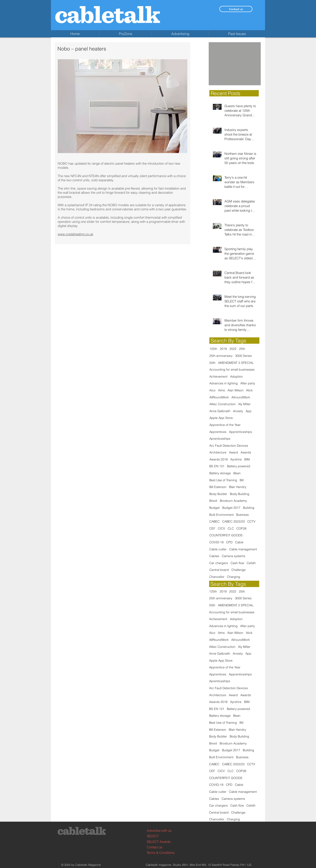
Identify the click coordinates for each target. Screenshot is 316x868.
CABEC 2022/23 (234, 521)
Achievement (218, 376)
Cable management (243, 549)
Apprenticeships (240, 432)
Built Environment (221, 515)
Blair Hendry (238, 487)
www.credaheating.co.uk (76, 234)
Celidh (251, 563)
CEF (212, 528)
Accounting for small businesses (232, 370)
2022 (233, 349)
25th (242, 349)
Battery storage (220, 473)
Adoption (236, 376)
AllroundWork (241, 397)
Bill (242, 480)
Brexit (213, 501)
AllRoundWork (219, 397)
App (249, 411)
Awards (246, 452)
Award (234, 452)
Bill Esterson (218, 487)
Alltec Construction (222, 404)
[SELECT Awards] (163, 842)
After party (248, 383)
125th (213, 349)
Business (242, 515)
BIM (247, 459)
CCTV (251, 521)
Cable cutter (218, 549)
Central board (219, 570)
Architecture (218, 452)
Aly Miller (244, 404)
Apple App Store (221, 418)
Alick (249, 390)
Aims (221, 390)
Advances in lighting (224, 383)
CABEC (214, 521)
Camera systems (234, 556)
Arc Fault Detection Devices (229, 446)
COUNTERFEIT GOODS (226, 535)
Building (249, 508)
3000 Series (243, 356)
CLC (231, 528)
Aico (212, 390)
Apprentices (218, 432)
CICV (221, 528)
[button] (235, 64)
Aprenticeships (220, 439)
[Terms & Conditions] (163, 853)
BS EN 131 (217, 466)
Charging (234, 577)
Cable (239, 542)
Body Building (240, 494)
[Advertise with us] (163, 831)
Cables (214, 556)
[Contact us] (236, 9)
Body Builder (218, 494)
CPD (229, 542)
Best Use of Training (223, 480)
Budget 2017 (231, 508)
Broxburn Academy (233, 501)
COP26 (241, 528)
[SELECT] (163, 836)
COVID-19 (216, 542)
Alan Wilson (235, 390)
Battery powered (239, 466)
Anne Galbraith (220, 411)
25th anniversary (221, 356)
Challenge (239, 570)
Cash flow (237, 563)
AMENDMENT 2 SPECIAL (236, 363)
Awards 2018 (219, 459)
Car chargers (219, 563)
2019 (223, 349)
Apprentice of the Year (225, 425)
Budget (214, 508)
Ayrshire (236, 459)
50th (212, 363)
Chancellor (217, 577)
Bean (237, 473)
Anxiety (238, 411)
